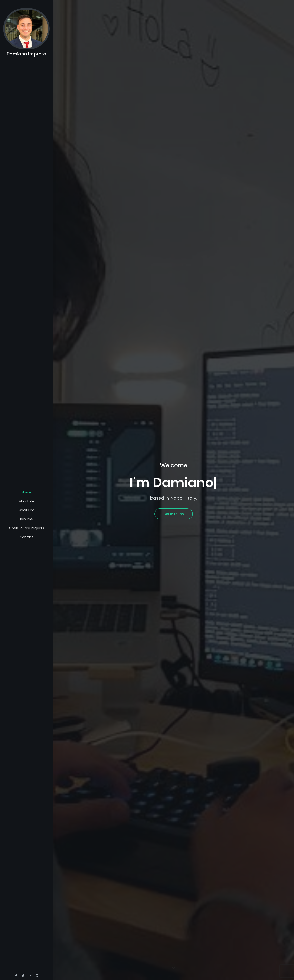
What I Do (26, 510)
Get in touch (174, 514)
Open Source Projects (27, 528)
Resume (26, 519)
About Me (27, 501)
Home (26, 492)
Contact (27, 537)
